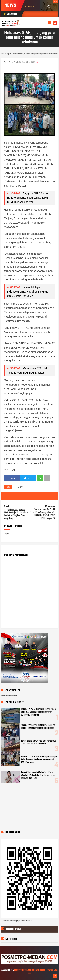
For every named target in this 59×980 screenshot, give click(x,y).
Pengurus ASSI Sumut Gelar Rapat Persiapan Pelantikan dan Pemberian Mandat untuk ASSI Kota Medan (39, 760)
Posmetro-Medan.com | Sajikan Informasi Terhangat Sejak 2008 (36, 972)
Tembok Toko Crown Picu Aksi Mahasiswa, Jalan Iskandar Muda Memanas (39, 742)
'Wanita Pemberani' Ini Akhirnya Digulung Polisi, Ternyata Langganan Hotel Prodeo (38, 727)
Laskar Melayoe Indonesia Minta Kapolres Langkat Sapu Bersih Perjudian (27, 291)
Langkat (20, 487)
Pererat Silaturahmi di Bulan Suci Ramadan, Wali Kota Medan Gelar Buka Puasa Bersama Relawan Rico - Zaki (39, 775)
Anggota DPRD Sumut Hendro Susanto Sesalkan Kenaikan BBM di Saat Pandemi (28, 198)
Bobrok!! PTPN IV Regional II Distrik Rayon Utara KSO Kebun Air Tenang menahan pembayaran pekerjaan (38, 712)
